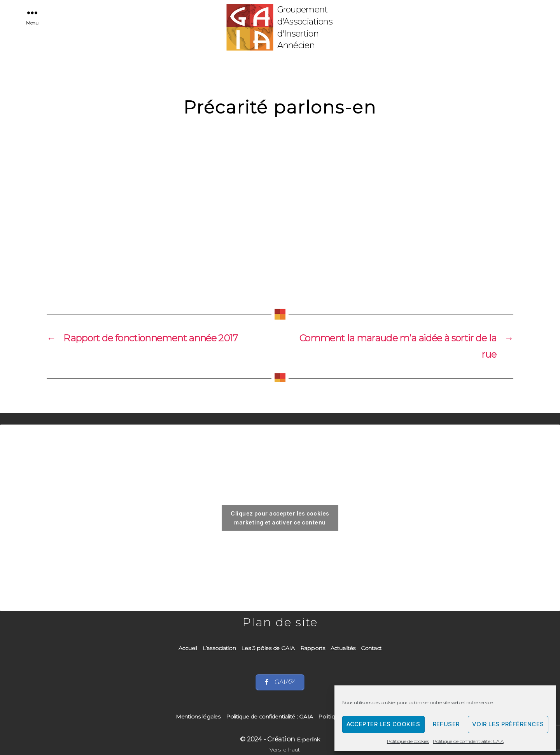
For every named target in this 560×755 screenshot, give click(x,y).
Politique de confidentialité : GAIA (468, 741)
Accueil (188, 648)
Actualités (343, 648)
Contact (371, 648)
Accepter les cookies (383, 724)
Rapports (313, 648)
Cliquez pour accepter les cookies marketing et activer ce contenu (280, 518)
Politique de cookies (408, 741)
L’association (219, 648)
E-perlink (308, 739)
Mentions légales (198, 717)
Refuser (446, 724)
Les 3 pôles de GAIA (268, 648)
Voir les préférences (508, 724)
